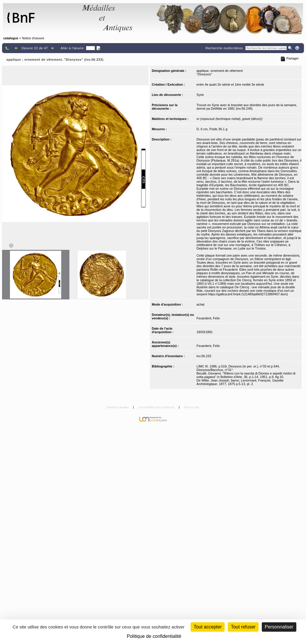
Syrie (200, 95)
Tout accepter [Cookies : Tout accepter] (208, 627)
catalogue (11, 38)
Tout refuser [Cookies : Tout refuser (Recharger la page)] (243, 627)
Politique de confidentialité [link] (154, 636)
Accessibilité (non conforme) (157, 407)
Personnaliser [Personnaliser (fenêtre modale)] (279, 627)
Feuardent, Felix (208, 318)
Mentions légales (118, 407)
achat (200, 304)
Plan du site (192, 407)
